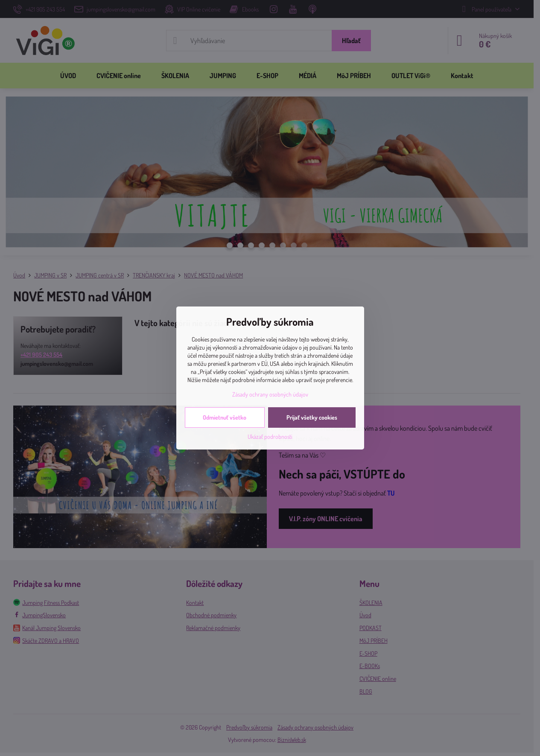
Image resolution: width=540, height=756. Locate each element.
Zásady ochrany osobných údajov (270, 394)
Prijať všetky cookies (312, 417)
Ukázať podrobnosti (270, 436)
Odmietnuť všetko (225, 417)
